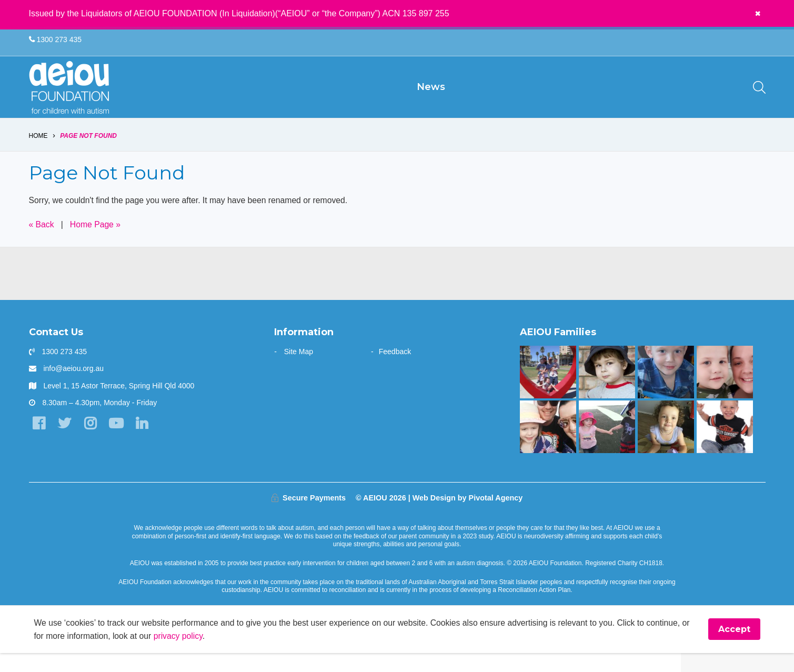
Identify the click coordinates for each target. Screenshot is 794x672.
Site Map (299, 370)
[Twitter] (66, 442)
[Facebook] (39, 442)
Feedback (395, 370)
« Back (42, 242)
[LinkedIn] (144, 442)
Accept (734, 648)
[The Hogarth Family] (607, 445)
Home (38, 154)
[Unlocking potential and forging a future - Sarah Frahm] (725, 390)
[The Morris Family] (666, 445)
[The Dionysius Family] (607, 390)
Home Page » (96, 242)
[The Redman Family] (666, 390)
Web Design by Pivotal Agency (468, 516)
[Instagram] (92, 442)
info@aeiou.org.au (73, 387)
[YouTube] (118, 442)
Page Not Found (88, 154)
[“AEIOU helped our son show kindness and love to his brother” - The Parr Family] (548, 390)
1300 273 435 (56, 40)
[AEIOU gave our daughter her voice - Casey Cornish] (548, 445)
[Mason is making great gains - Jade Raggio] (725, 445)
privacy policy (190, 654)
